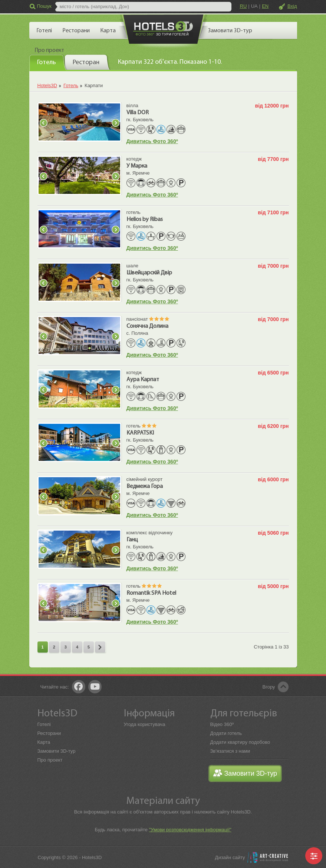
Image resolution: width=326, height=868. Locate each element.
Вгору (269, 687)
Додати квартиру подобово (240, 742)
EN (265, 6)
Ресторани (49, 733)
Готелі (44, 724)
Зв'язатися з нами (230, 751)
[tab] (48, 62)
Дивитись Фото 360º (152, 141)
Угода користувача (145, 724)
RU (243, 6)
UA (254, 6)
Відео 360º (222, 724)
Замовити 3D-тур (57, 751)
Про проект (50, 760)
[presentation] (48, 62)
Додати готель (226, 733)
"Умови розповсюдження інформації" (190, 830)
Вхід (292, 6)
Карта (44, 742)
